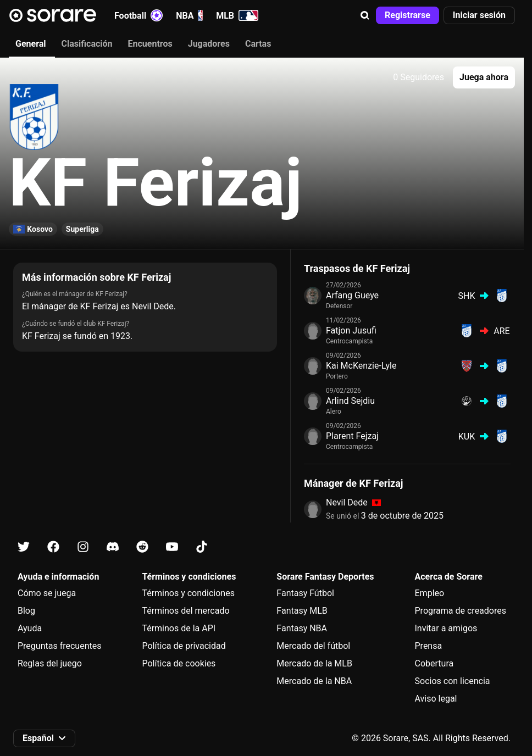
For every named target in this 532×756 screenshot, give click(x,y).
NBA (189, 15)
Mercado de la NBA (314, 681)
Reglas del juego (50, 663)
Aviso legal (436, 699)
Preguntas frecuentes (59, 646)
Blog (26, 611)
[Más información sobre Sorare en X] (24, 547)
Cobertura (434, 663)
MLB (237, 15)
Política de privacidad (184, 646)
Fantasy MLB (302, 611)
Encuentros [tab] (150, 44)
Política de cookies (179, 663)
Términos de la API (179, 628)
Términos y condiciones (188, 593)
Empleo (430, 593)
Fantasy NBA (302, 628)
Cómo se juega (47, 593)
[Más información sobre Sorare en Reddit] (142, 547)
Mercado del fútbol (313, 646)
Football (138, 15)
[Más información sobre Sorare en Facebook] (53, 547)
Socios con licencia (453, 681)
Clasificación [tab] (87, 44)
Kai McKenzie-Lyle (361, 366)
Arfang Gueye (352, 295)
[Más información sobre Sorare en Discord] (113, 547)
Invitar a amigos (446, 628)
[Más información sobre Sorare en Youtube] (172, 547)
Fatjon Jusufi (351, 330)
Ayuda (30, 628)
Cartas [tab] (258, 44)
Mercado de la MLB (314, 663)
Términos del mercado (185, 611)
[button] (365, 15)
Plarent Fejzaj (352, 436)
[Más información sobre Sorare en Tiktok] (202, 547)
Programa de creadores (461, 611)
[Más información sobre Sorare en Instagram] (83, 547)
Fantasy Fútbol (305, 593)
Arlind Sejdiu (350, 401)
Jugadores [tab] (209, 44)
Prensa (429, 646)
